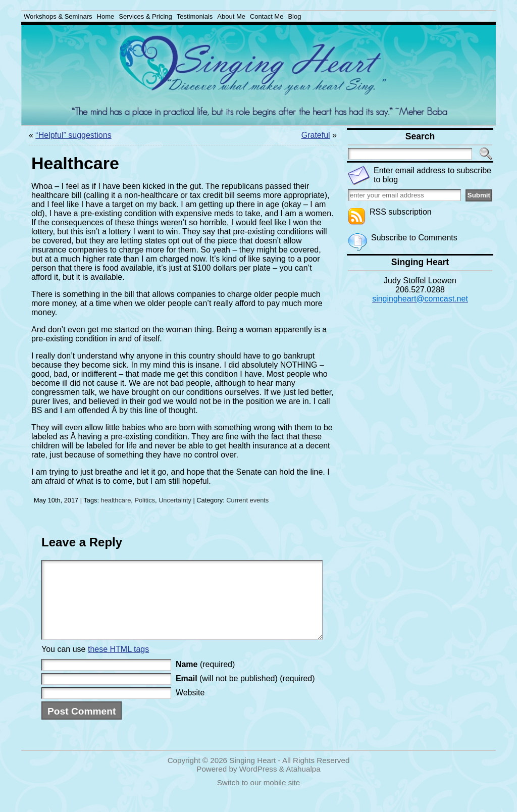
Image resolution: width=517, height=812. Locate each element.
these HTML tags (118, 664)
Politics (145, 500)
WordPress (258, 784)
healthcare (116, 500)
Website (190, 708)
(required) (205, 679)
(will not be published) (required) (245, 694)
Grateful (316, 135)
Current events (247, 500)
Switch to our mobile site (259, 798)
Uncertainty (175, 500)
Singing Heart (252, 775)
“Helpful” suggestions (73, 135)
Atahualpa (303, 784)
